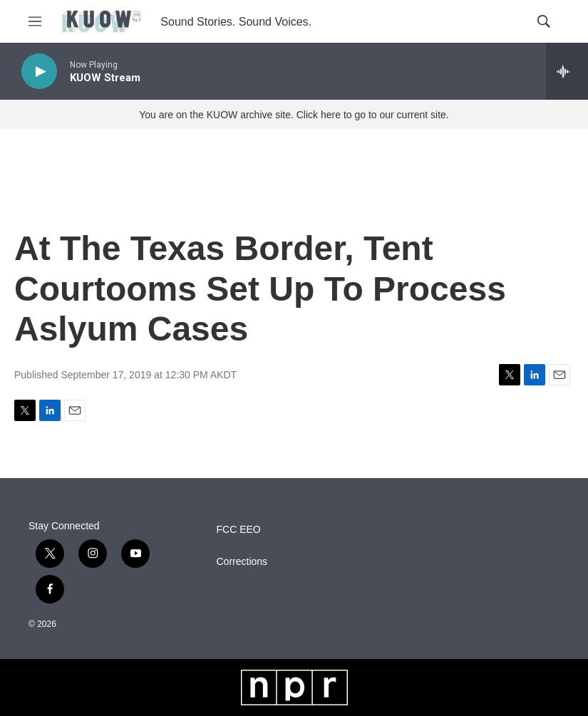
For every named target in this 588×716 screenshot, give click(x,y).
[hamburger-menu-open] (35, 21)
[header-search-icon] (544, 21)
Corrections (242, 562)
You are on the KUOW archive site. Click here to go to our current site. (294, 115)
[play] (39, 72)
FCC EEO (239, 530)
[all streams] (567, 71)
